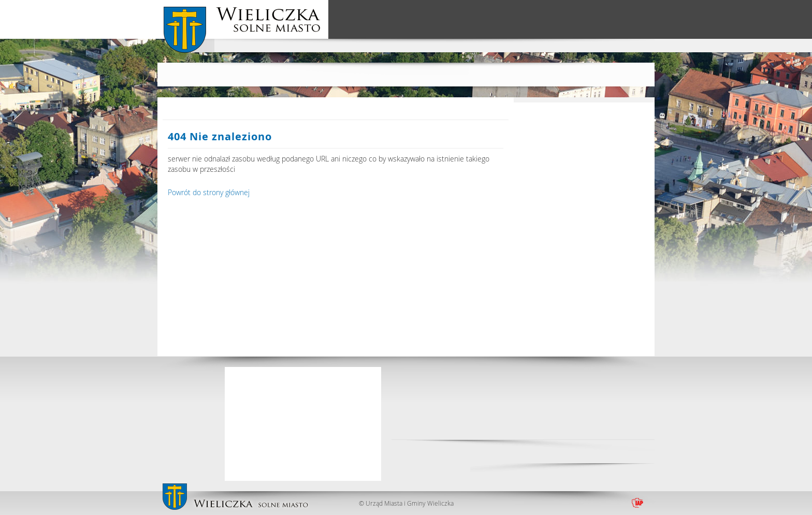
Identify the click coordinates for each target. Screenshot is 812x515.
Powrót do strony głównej (209, 192)
